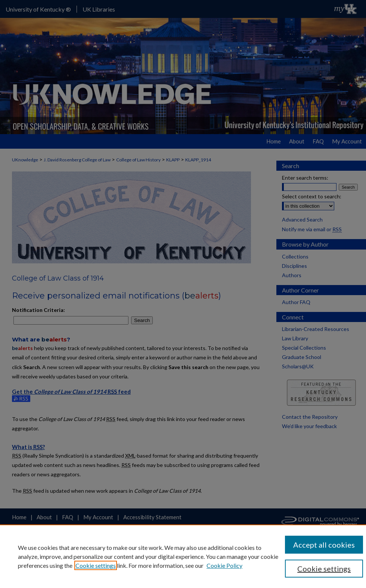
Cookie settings (96, 565)
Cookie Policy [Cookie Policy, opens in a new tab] (224, 565)
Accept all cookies (324, 545)
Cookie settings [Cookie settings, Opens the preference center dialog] (324, 569)
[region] (183, 556)
